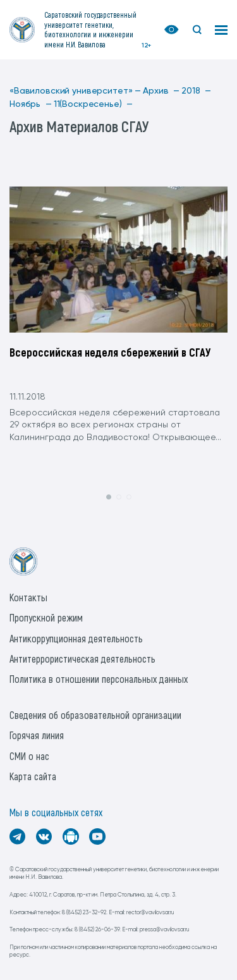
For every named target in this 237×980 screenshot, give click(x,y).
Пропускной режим (46, 617)
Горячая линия (37, 735)
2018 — (196, 91)
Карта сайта (33, 776)
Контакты (28, 597)
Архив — (161, 91)
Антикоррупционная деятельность (76, 638)
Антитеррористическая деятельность (82, 658)
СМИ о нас (29, 756)
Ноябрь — (31, 104)
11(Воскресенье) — (93, 104)
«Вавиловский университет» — (75, 91)
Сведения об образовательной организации (95, 715)
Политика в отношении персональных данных (99, 679)
